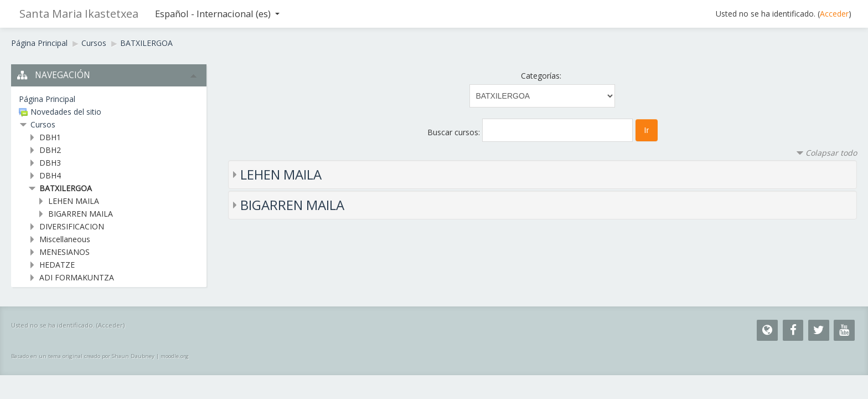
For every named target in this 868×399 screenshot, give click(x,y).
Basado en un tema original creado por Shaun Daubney (83, 356)
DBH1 (50, 137)
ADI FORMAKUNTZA (77, 277)
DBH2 (50, 150)
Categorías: (541, 76)
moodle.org (175, 356)
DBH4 (50, 175)
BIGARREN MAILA (292, 205)
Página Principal (39, 43)
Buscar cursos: (455, 132)
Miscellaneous (65, 239)
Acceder (834, 14)
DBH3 (50, 163)
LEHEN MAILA (281, 174)
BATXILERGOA (146, 43)
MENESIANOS (64, 252)
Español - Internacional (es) (217, 14)
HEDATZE (57, 265)
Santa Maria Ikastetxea (79, 14)
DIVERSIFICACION (72, 226)
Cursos (94, 43)
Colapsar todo (831, 153)
